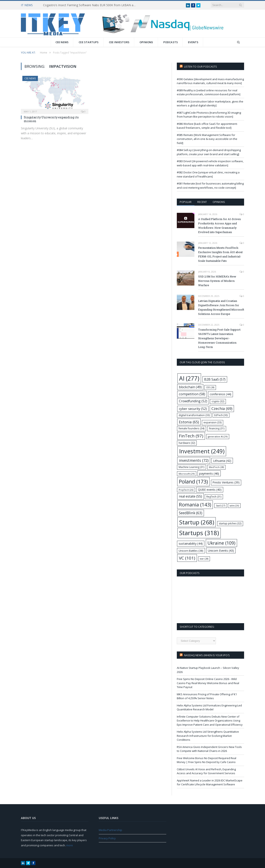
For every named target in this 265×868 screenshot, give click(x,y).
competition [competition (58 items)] (192, 394)
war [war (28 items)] (204, 559)
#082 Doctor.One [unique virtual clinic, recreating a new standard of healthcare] (208, 174)
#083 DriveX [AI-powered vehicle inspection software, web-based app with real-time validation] (210, 163)
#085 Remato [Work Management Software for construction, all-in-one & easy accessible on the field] (207, 139)
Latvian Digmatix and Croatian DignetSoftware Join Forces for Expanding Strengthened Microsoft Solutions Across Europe (221, 307)
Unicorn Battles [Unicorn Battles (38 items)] (191, 551)
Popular (186, 202)
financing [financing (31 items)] (217, 428)
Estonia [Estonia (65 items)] (189, 422)
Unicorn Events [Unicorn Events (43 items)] (221, 551)
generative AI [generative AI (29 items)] (218, 436)
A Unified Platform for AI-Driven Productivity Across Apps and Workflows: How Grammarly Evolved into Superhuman (219, 226)
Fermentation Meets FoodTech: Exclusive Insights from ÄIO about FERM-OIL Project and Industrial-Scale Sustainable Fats (220, 254)
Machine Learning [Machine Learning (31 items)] (192, 467)
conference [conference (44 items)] (220, 394)
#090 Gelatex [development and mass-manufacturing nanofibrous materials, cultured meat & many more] (210, 81)
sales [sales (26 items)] (234, 506)
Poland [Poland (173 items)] (193, 482)
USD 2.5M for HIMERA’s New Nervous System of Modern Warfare (217, 281)
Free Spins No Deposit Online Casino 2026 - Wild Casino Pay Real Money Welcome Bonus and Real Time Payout (208, 683)
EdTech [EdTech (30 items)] (221, 415)
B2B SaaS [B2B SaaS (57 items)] (215, 379)
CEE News (62, 42)
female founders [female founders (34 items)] (192, 428)
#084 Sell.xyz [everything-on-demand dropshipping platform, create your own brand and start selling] (209, 152)
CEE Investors (119, 42)
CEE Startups (89, 42)
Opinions (146, 42)
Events (193, 42)
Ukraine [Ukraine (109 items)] (221, 543)
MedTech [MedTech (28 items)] (216, 467)
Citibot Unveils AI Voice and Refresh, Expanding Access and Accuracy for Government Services (206, 771)
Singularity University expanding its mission (51, 119)
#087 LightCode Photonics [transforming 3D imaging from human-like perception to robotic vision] (209, 115)
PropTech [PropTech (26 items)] (186, 490)
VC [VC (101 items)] (187, 558)
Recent (202, 202)
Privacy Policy (107, 838)
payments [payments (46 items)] (209, 473)
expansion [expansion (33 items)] (213, 422)
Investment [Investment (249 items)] (202, 451)
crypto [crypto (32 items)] (218, 401)
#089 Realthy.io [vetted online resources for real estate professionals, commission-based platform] (209, 92)
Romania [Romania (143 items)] (195, 505)
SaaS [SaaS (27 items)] (221, 505)
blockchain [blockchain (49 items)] (190, 387)
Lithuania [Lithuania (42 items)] (222, 461)
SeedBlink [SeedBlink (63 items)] (191, 513)
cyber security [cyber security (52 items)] (193, 409)
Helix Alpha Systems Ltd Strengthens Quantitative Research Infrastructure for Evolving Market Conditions (208, 736)
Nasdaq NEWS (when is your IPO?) (207, 655)
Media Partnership (110, 830)
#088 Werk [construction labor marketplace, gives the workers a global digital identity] (210, 104)
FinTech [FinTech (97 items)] (191, 436)
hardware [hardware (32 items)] (187, 443)
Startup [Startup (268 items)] (197, 522)
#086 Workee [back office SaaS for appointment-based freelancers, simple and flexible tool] (207, 126)
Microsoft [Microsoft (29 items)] (187, 474)
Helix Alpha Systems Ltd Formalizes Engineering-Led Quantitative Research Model (209, 707)
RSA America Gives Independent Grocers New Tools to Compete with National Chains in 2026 (209, 749)
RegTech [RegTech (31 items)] (214, 497)
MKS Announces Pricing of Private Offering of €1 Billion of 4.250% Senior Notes (207, 696)
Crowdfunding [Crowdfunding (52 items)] (193, 401)
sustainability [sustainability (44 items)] (191, 544)
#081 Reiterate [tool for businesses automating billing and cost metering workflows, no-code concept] (210, 186)
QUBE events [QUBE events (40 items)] (210, 490)
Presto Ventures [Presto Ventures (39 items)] (226, 482)
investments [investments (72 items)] (194, 460)
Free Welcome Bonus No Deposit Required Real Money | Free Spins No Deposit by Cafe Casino (207, 760)
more (70, 845)
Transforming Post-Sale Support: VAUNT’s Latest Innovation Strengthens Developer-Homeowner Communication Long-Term (220, 338)
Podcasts (171, 42)
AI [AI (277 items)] (189, 378)
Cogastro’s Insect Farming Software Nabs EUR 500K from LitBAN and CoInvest (91, 5)
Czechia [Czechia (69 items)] (222, 408)
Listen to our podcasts (201, 67)
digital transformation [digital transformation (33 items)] (194, 415)
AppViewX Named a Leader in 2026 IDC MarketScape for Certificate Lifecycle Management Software (210, 782)
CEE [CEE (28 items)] (210, 387)
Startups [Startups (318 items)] (199, 533)
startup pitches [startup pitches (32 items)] (230, 523)
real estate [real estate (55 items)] (190, 496)
